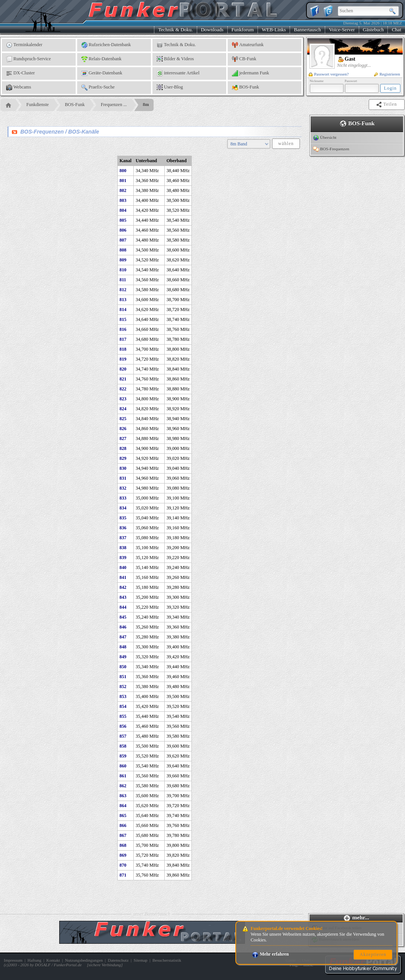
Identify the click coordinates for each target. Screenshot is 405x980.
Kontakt (53, 960)
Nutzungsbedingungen (84, 960)
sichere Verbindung (105, 965)
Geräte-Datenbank (102, 73)
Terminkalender (24, 45)
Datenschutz (118, 960)
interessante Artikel (178, 73)
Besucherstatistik (167, 960)
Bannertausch (307, 30)
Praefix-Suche (98, 87)
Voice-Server (342, 30)
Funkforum (243, 30)
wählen (286, 143)
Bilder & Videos (175, 59)
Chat (396, 30)
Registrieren (387, 74)
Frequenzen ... (114, 105)
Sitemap (141, 960)
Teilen (387, 105)
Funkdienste (38, 105)
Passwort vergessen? (329, 74)
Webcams (19, 87)
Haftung (34, 960)
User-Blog (170, 87)
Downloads (212, 30)
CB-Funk (244, 59)
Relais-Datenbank (101, 59)
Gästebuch (373, 30)
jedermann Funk (250, 73)
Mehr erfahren (271, 954)
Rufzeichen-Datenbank (106, 45)
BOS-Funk (245, 87)
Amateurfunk (248, 45)
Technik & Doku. (175, 30)
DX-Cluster (20, 73)
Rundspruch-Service (28, 59)
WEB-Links (274, 30)
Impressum (13, 960)
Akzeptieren (373, 954)
